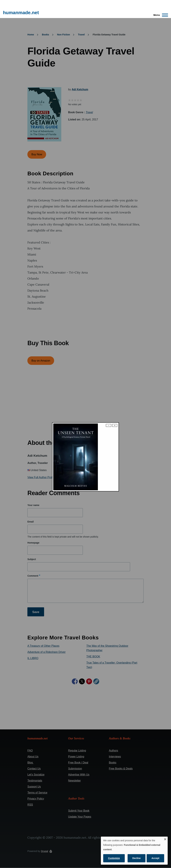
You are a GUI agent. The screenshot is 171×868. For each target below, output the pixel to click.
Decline (137, 858)
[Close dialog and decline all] (165, 839)
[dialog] (134, 851)
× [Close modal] (115, 425)
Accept (155, 858)
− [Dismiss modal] (109, 425)
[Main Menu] (160, 15)
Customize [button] (114, 858)
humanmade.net (21, 13)
